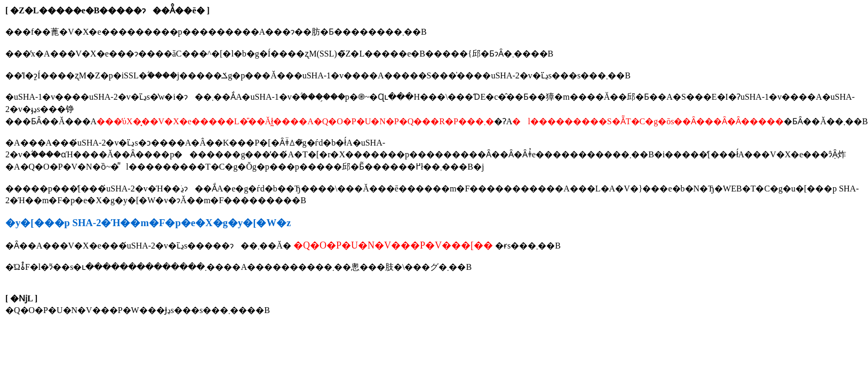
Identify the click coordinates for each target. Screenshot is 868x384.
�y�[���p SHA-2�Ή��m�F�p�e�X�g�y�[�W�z (148, 223)
